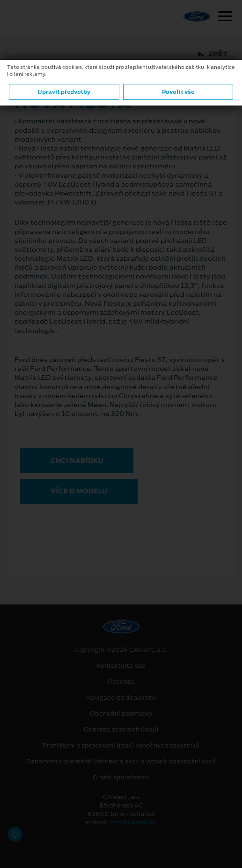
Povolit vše (178, 92)
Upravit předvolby (64, 92)
